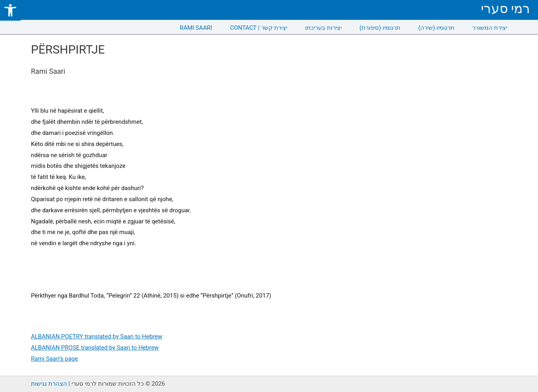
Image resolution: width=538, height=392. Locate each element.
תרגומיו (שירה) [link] (436, 28)
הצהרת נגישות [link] (49, 384)
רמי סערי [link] (505, 9)
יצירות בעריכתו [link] (323, 28)
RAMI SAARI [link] (196, 28)
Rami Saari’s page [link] (54, 359)
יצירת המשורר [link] (490, 28)
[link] (10, 10)
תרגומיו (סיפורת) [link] (380, 28)
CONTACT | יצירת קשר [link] (259, 28)
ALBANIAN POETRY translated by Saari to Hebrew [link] (97, 336)
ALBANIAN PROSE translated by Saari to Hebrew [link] (95, 348)
